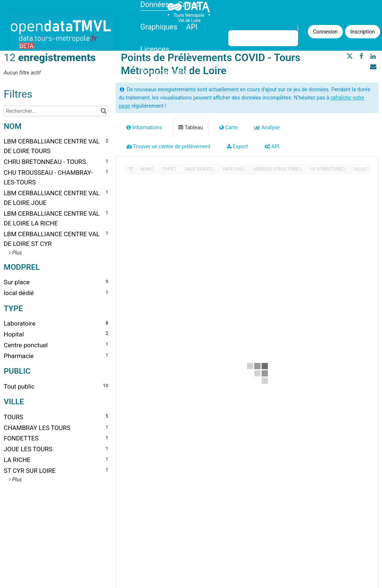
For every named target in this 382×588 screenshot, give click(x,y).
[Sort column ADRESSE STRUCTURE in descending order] (300, 169)
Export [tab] (237, 146)
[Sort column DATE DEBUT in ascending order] (213, 167)
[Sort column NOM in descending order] (153, 169)
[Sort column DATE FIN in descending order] (243, 169)
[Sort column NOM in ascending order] (153, 167)
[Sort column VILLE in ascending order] (367, 167)
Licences (155, 49)
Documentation (165, 72)
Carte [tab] (228, 127)
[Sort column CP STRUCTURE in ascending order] (344, 167)
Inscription (363, 32)
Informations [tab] (144, 127)
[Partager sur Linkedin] (373, 56)
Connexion (325, 32)
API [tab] (272, 146)
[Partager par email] (373, 67)
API (192, 27)
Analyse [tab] (267, 127)
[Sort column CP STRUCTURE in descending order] (344, 169)
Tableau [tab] (190, 127)
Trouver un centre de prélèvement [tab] (168, 146)
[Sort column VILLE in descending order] (367, 169)
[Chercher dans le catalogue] (104, 111)
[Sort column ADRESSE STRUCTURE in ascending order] (300, 167)
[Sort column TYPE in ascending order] (175, 167)
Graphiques (159, 27)
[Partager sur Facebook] (361, 56)
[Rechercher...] (56, 111)
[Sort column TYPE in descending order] (175, 169)
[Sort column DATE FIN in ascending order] (243, 167)
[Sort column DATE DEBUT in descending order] (213, 169)
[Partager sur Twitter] (350, 56)
